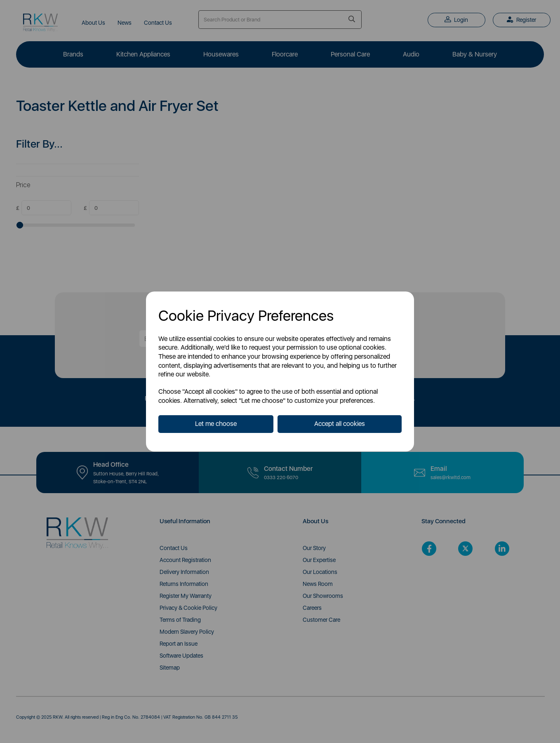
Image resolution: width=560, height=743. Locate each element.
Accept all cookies (340, 424)
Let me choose (216, 424)
